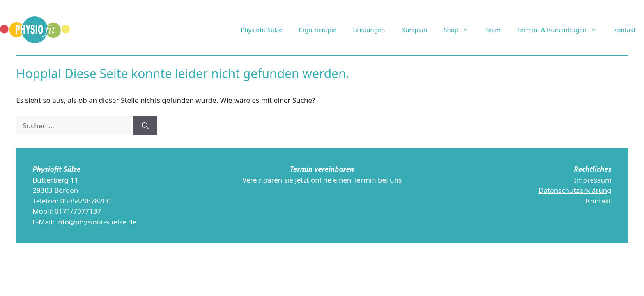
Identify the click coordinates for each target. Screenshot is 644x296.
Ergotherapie (318, 30)
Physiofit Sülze (261, 30)
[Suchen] (145, 126)
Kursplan (415, 30)
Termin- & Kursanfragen (561, 30)
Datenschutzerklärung (575, 190)
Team (493, 30)
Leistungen (369, 30)
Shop (460, 30)
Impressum (593, 180)
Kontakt (624, 30)
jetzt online (313, 180)
